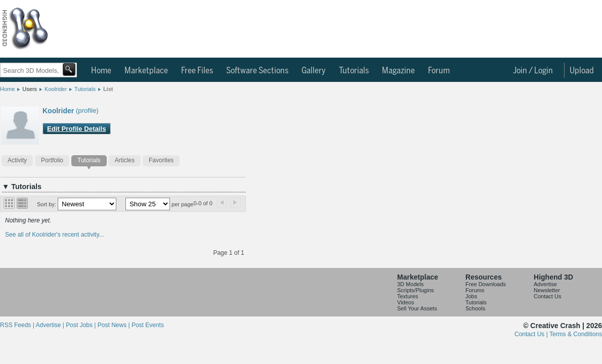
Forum (439, 71)
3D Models (411, 284)
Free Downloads (486, 284)
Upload (582, 71)
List (108, 89)
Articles (125, 160)
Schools (475, 308)
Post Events (148, 325)
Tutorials (354, 71)
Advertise (545, 284)
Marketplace (146, 71)
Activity (17, 160)
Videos (405, 302)
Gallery (314, 71)
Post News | (115, 325)
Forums (475, 290)
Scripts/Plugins (416, 290)
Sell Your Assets (417, 308)
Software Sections (257, 71)
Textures (408, 296)
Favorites (161, 160)
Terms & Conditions (576, 334)
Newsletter (547, 290)
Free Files (197, 71)
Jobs (471, 296)
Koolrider (56, 89)
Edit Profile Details (77, 129)
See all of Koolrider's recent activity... (55, 235)
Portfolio (52, 160)
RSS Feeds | (18, 325)
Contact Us (547, 296)
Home (101, 71)
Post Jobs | (81, 325)
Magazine (398, 71)
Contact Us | (532, 334)
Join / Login (533, 71)
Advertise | (51, 325)
